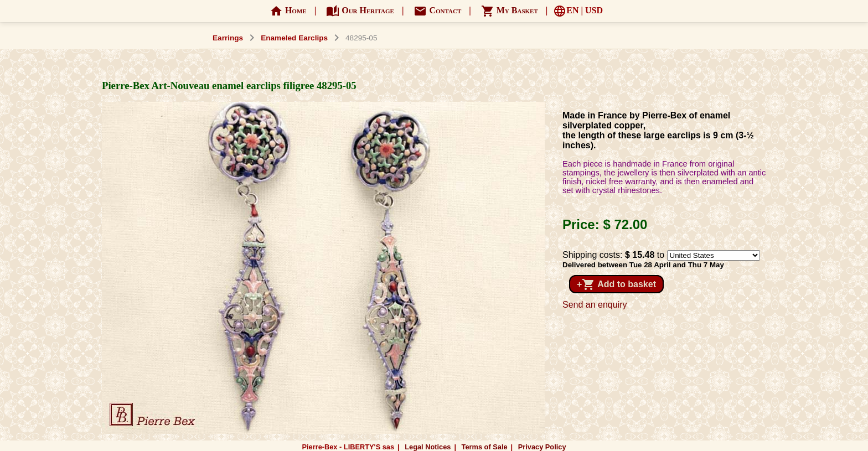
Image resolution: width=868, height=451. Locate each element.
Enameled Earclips (294, 38)
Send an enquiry (595, 305)
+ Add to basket (616, 284)
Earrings (228, 38)
